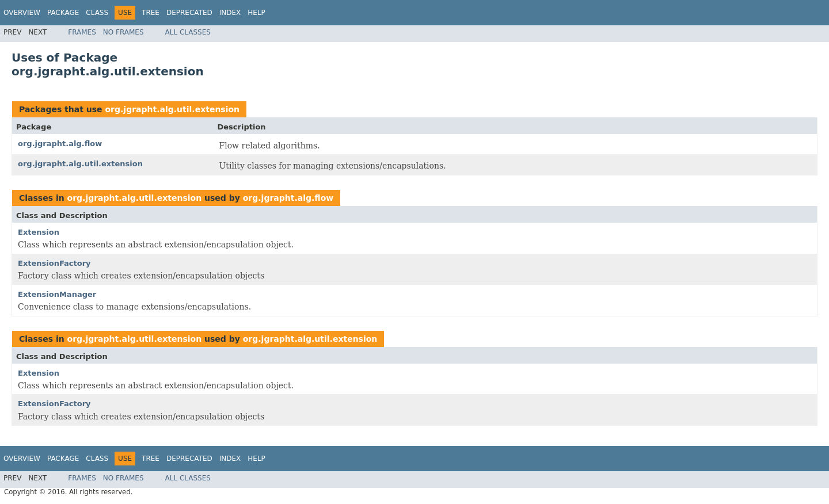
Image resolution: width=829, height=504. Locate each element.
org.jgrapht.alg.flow (60, 144)
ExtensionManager (57, 294)
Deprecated (189, 13)
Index (230, 13)
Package (63, 13)
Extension (39, 232)
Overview (22, 13)
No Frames (123, 32)
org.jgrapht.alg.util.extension (172, 109)
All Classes (188, 32)
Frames (82, 32)
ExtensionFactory (54, 263)
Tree (151, 13)
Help (256, 13)
